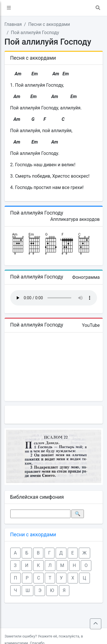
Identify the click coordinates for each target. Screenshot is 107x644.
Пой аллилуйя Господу (35, 33)
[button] (9, 8)
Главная (13, 24)
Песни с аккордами (49, 24)
